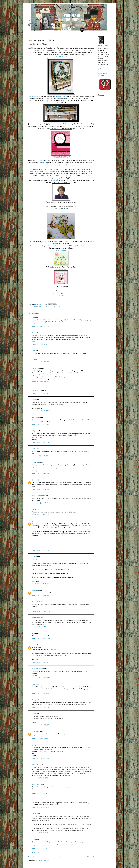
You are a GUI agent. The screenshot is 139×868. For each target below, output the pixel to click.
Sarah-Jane (61, 211)
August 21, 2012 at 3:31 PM (40, 739)
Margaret (35, 814)
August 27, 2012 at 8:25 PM (41, 849)
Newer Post (32, 857)
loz (33, 388)
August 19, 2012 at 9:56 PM (40, 382)
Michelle (34, 557)
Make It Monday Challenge (52, 307)
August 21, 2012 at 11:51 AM (40, 725)
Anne (33, 645)
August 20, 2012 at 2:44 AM (41, 442)
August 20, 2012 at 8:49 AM (41, 550)
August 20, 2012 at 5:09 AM (41, 489)
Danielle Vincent (37, 765)
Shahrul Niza (36, 618)
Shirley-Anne (36, 368)
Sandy (34, 700)
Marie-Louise (36, 417)
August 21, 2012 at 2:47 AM (40, 707)
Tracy (34, 684)
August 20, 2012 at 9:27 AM (41, 584)
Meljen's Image (63, 307)
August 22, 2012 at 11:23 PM (41, 794)
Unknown (35, 521)
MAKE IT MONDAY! (61, 57)
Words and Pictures (38, 669)
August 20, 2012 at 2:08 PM (41, 678)
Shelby (34, 714)
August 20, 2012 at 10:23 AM (41, 627)
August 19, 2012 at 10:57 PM (41, 411)
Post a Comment (35, 853)
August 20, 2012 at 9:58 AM (41, 596)
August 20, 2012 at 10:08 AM (41, 611)
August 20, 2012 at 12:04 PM (41, 639)
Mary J (34, 449)
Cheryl (34, 351)
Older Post (91, 857)
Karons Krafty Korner (39, 602)
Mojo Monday (43, 163)
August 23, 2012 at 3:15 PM (40, 833)
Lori (33, 800)
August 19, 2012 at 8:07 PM (40, 327)
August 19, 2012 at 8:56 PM (40, 362)
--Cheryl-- (35, 359)
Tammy (34, 509)
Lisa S (54, 180)
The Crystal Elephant (84, 246)
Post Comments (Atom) (43, 860)
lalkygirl (34, 431)
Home (61, 857)
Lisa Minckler (104, 46)
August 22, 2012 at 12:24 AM (41, 758)
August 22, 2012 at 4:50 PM (41, 778)
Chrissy (34, 400)
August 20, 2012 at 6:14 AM (40, 515)
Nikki (33, 633)
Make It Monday (61, 250)
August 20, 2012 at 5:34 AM (41, 503)
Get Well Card (36, 307)
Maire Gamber (36, 784)
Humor (42, 307)
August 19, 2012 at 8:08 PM (40, 344)
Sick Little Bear (34, 96)
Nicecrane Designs (37, 480)
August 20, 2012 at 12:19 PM (41, 662)
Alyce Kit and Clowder (39, 496)
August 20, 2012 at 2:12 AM (40, 425)
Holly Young (36, 731)
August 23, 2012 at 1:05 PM (40, 807)
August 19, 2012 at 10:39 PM (41, 393)
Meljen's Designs (61, 96)
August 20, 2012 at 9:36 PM (41, 694)
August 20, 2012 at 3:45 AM (41, 456)
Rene (33, 317)
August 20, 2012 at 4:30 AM (41, 474)
